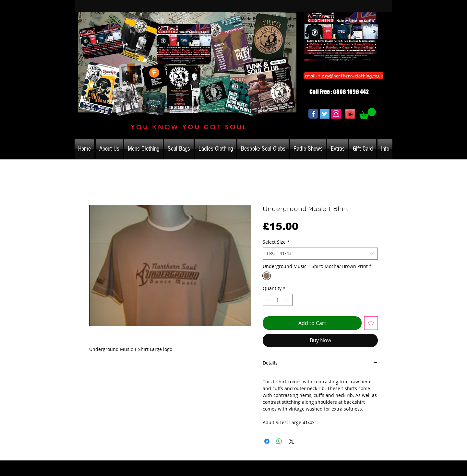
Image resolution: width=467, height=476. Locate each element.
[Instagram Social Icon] (336, 114)
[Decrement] (268, 300)
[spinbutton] (278, 300)
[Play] (350, 114)
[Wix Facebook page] (313, 114)
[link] (368, 113)
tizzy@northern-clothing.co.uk (351, 75)
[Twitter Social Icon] (325, 114)
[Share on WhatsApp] (279, 441)
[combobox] (320, 253)
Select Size (276, 242)
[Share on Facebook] (267, 441)
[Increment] (287, 300)
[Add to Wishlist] (371, 323)
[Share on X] (292, 441)
